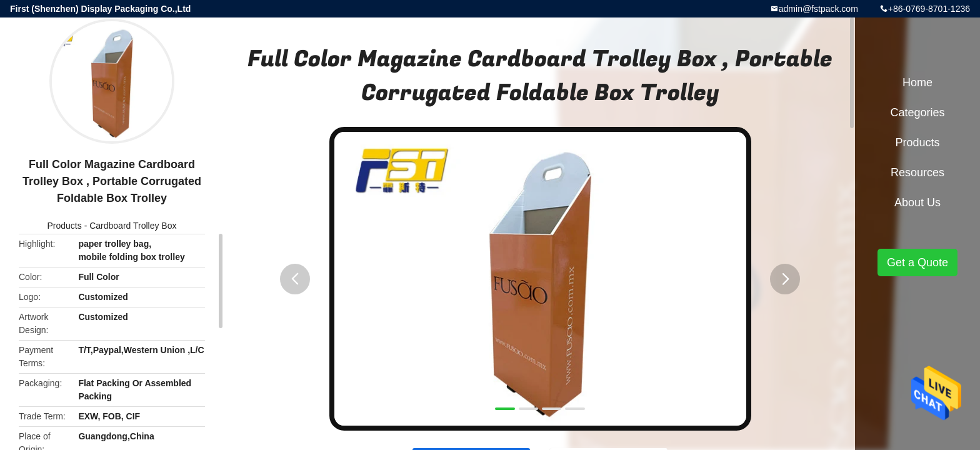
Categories (917, 112)
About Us (917, 202)
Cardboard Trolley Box (133, 226)
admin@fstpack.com (818, 9)
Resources (917, 172)
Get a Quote (917, 262)
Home (917, 82)
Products (65, 226)
